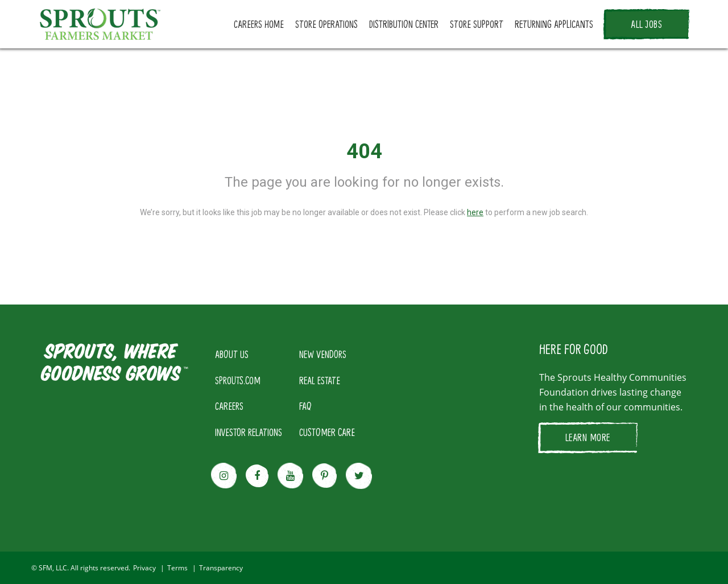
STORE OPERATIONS (326, 24)
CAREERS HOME (259, 24)
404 (364, 151)
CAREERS (229, 406)
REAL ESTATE (320, 380)
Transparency (221, 568)
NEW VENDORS (323, 354)
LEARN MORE (588, 437)
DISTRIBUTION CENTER (404, 24)
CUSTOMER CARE (327, 432)
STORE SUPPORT (477, 24)
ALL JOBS (646, 24)
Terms (177, 568)
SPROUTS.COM (238, 380)
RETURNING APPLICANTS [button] (554, 24)
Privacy (144, 568)
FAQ (305, 406)
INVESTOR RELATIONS (249, 432)
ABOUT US (232, 354)
